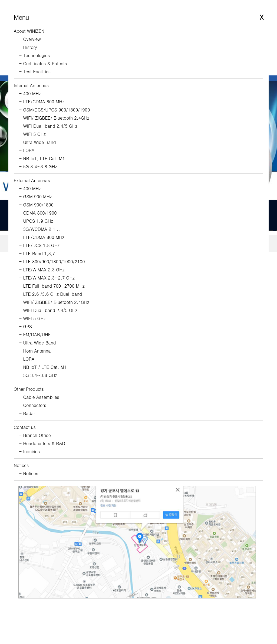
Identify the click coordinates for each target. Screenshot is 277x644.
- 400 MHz (30, 93)
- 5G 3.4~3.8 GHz (38, 167)
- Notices (29, 473)
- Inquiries (29, 451)
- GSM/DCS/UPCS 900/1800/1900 (55, 110)
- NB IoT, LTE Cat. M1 (42, 158)
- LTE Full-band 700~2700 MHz (52, 286)
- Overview (30, 39)
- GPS (26, 326)
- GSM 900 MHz (36, 197)
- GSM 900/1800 (36, 205)
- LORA (27, 150)
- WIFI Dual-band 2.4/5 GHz (48, 126)
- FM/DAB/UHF (35, 335)
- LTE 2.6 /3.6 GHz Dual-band (51, 294)
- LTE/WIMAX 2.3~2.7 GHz (47, 278)
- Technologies (34, 55)
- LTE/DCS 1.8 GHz (39, 245)
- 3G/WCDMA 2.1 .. (40, 229)
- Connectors (33, 405)
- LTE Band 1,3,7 (37, 253)
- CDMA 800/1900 (38, 213)
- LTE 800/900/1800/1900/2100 (52, 262)
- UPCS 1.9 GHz (36, 221)
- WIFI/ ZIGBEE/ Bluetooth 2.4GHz (54, 118)
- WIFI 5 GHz (32, 134)
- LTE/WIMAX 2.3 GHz (42, 270)
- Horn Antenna (35, 351)
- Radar (27, 413)
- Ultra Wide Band (38, 142)
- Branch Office (35, 435)
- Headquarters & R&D (42, 443)
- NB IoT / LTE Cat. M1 (43, 367)
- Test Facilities (35, 72)
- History (28, 47)
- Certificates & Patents (43, 63)
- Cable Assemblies (39, 397)
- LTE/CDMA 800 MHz (42, 102)
